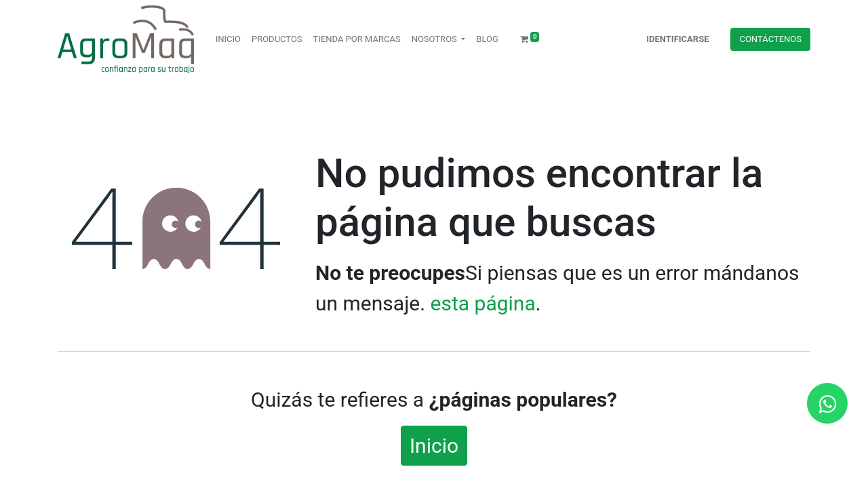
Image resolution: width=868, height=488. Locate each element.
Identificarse (677, 39)
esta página (483, 303)
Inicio (434, 446)
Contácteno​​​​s (770, 39)
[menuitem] (228, 39)
